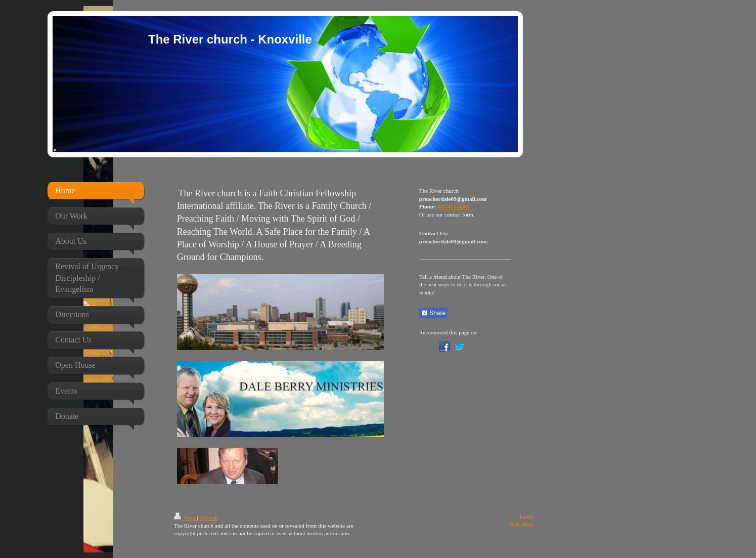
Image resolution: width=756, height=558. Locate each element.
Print (185, 518)
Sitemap (209, 518)
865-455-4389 (453, 206)
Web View (521, 524)
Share (433, 313)
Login (527, 516)
